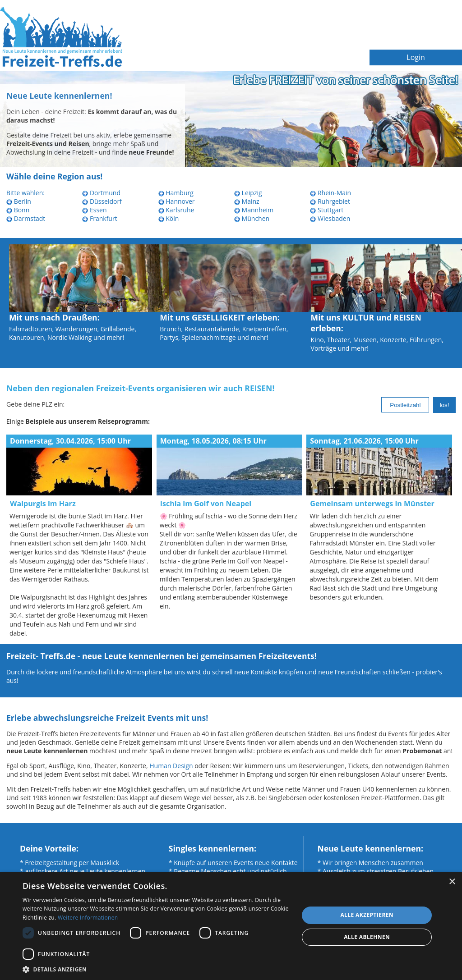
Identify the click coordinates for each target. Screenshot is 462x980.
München (252, 218)
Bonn (18, 210)
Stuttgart (327, 210)
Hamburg (176, 193)
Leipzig (248, 193)
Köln (169, 218)
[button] (157, 969)
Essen (94, 210)
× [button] (452, 882)
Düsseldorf (102, 201)
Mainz (247, 201)
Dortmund (101, 193)
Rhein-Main (330, 193)
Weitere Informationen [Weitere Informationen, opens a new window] (88, 918)
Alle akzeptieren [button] (367, 915)
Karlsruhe (176, 210)
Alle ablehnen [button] (367, 937)
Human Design (171, 766)
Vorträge (323, 348)
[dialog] (231, 926)
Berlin (19, 201)
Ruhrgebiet (330, 201)
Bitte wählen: (25, 193)
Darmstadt (26, 218)
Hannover (177, 201)
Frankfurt (99, 218)
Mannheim (254, 210)
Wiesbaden (330, 218)
